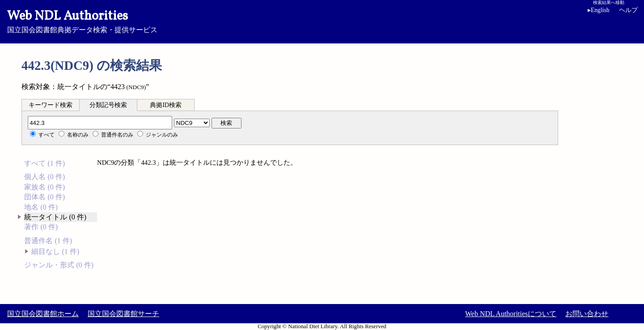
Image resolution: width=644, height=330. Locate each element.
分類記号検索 (108, 105)
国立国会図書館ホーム (43, 314)
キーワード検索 (51, 105)
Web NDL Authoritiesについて (511, 314)
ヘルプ (628, 10)
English (600, 10)
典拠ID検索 (165, 105)
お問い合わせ (587, 314)
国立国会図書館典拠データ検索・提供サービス (322, 21)
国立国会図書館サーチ (123, 314)
